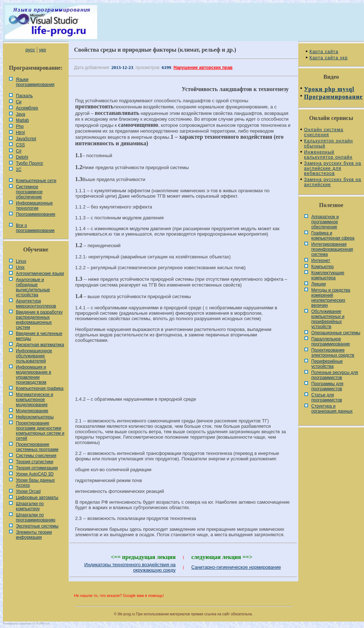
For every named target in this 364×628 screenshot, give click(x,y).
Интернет (321, 261)
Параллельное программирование (331, 341)
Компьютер (322, 267)
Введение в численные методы (39, 336)
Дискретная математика (40, 345)
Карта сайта (324, 52)
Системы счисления (36, 456)
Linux (21, 261)
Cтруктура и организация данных (332, 409)
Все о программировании (35, 228)
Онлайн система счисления (324, 132)
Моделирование (32, 411)
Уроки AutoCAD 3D (35, 474)
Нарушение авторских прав (203, 68)
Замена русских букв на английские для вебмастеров (333, 168)
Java (20, 114)
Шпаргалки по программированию (36, 517)
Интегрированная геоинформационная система (332, 249)
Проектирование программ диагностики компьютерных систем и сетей (40, 431)
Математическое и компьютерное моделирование (34, 400)
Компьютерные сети (36, 181)
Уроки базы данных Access (35, 483)
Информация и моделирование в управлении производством (34, 375)
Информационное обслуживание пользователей (34, 356)
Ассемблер (27, 108)
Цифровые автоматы (37, 498)
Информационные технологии (34, 206)
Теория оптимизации (37, 468)
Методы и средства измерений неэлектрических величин (331, 298)
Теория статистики (34, 462)
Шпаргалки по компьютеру (30, 506)
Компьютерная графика (40, 388)
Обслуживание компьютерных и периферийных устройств (328, 319)
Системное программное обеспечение (29, 192)
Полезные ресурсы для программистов (335, 375)
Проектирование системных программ (37, 447)
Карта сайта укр (329, 58)
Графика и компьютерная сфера (333, 236)
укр (42, 50)
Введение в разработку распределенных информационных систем (39, 320)
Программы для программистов (327, 386)
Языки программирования (35, 82)
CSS (20, 145)
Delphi (22, 157)
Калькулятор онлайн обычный (329, 143)
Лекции (318, 284)
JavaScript (26, 139)
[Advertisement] (183, 373)
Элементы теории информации (34, 535)
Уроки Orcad (28, 491)
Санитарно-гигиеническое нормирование (236, 567)
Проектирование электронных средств (333, 353)
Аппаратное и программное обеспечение (325, 222)
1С (19, 169)
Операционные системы (336, 333)
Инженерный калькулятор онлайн (328, 155)
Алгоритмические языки (40, 274)
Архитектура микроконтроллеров (36, 304)
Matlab (22, 120)
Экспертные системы (37, 526)
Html (20, 133)
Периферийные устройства (327, 364)
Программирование (36, 214)
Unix (20, 267)
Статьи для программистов (327, 397)
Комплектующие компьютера (328, 275)
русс (30, 50)
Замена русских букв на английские (333, 182)
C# (19, 151)
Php (20, 126)
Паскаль (24, 96)
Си (19, 102)
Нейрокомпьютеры (35, 417)
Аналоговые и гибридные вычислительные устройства (33, 287)
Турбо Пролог (30, 163)
